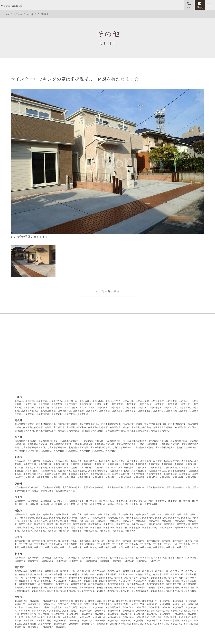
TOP (7, 14)
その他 (30, 14)
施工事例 (18, 14)
